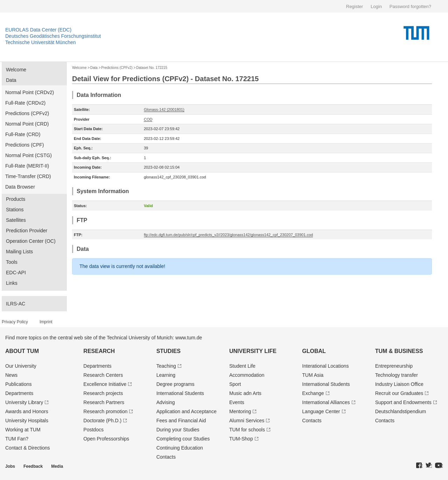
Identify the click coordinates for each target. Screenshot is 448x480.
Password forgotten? (410, 6)
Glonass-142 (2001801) (164, 110)
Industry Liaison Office (399, 384)
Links (12, 283)
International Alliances (326, 402)
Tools (12, 262)
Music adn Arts (245, 393)
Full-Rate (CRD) (23, 134)
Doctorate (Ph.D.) (102, 421)
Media (57, 466)
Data (11, 80)
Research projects (103, 393)
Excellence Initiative (105, 384)
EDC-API (16, 273)
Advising (166, 402)
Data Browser (20, 187)
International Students (180, 393)
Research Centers (103, 375)
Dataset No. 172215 (152, 68)
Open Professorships (106, 439)
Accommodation (247, 375)
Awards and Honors (27, 411)
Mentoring (240, 411)
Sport (235, 384)
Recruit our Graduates (399, 393)
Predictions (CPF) (24, 145)
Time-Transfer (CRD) (28, 176)
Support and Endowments (403, 402)
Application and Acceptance (187, 411)
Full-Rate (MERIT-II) (27, 166)
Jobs (10, 466)
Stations (15, 210)
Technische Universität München (41, 42)
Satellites (16, 220)
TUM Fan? (17, 439)
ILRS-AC (16, 304)
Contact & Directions (28, 448)
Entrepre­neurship (394, 366)
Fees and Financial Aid (181, 421)
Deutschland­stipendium (401, 411)
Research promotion (105, 411)
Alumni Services (247, 421)
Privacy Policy (15, 322)
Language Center (321, 411)
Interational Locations (325, 366)
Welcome (16, 70)
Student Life (242, 366)
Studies (169, 351)
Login (376, 6)
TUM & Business (399, 351)
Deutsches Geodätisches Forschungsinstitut (53, 36)
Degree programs (176, 384)
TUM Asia (313, 375)
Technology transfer (397, 375)
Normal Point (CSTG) (29, 155)
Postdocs (93, 430)
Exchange (313, 393)
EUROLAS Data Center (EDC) (38, 30)
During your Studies (178, 430)
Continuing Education (180, 448)
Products (16, 199)
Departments (19, 393)
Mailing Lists (19, 252)
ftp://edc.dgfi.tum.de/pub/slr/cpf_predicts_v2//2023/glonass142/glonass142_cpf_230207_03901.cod (228, 235)
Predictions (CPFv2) (27, 113)
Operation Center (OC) (31, 241)
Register (355, 6)
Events (237, 402)
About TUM (22, 351)
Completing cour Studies (183, 439)
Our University (21, 366)
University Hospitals (27, 421)
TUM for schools (247, 430)
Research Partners (104, 402)
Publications (19, 384)
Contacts (166, 457)
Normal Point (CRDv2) (30, 92)
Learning (166, 375)
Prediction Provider (27, 231)
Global (314, 351)
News (11, 375)
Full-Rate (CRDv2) (25, 103)
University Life (253, 351)
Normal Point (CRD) (27, 124)
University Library (24, 402)
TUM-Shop (241, 439)
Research (99, 351)
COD (148, 119)
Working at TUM (23, 430)
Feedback (33, 466)
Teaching (166, 366)
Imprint (46, 322)
